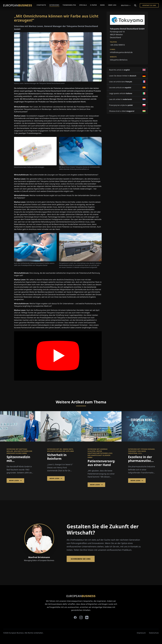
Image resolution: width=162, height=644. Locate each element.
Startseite (41, 5)
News (102, 5)
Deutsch (126, 5)
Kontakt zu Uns (149, 5)
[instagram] (81, 617)
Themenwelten (69, 5)
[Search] (135, 5)
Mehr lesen (15, 481)
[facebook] (75, 617)
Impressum (141, 633)
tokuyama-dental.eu (119, 60)
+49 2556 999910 (117, 45)
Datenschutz (154, 633)
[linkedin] (87, 617)
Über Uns (112, 5)
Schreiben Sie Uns (81, 559)
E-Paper (94, 5)
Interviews (54, 5)
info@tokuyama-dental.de (121, 52)
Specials (83, 5)
